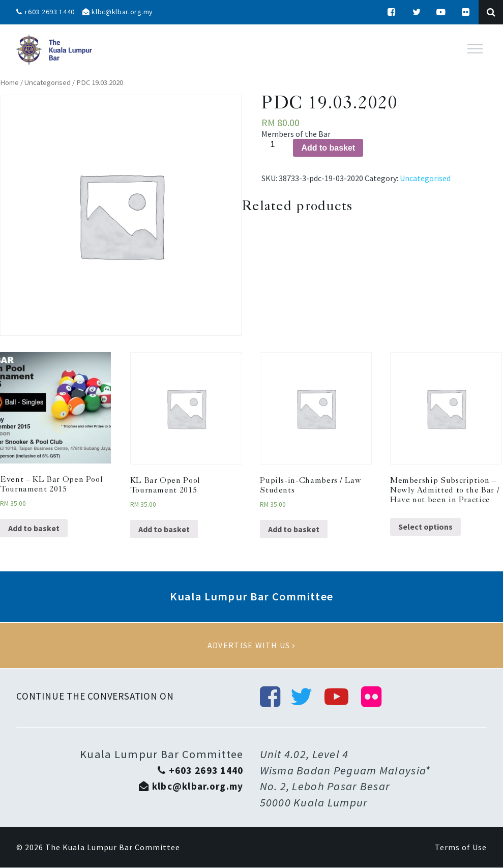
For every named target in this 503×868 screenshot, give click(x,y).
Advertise (251, 646)
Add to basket (328, 148)
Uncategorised (48, 82)
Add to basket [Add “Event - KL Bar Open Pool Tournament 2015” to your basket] (34, 528)
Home (9, 82)
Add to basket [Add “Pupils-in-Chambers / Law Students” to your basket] (294, 529)
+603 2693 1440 (46, 12)
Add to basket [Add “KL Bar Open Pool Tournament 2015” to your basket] (164, 529)
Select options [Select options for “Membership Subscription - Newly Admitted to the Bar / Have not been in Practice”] (425, 527)
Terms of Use (461, 848)
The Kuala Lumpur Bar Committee (113, 848)
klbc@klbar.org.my (119, 12)
